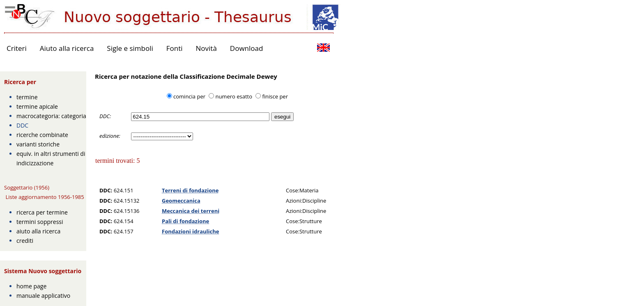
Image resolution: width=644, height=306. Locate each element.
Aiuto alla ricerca (67, 48)
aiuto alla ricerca (38, 231)
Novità (206, 48)
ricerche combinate (42, 135)
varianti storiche (38, 144)
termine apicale (37, 106)
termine (27, 97)
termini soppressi (40, 222)
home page (31, 286)
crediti (25, 241)
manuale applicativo (43, 296)
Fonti (175, 48)
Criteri (17, 48)
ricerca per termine (42, 212)
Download (247, 48)
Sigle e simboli (130, 48)
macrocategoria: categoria (51, 116)
